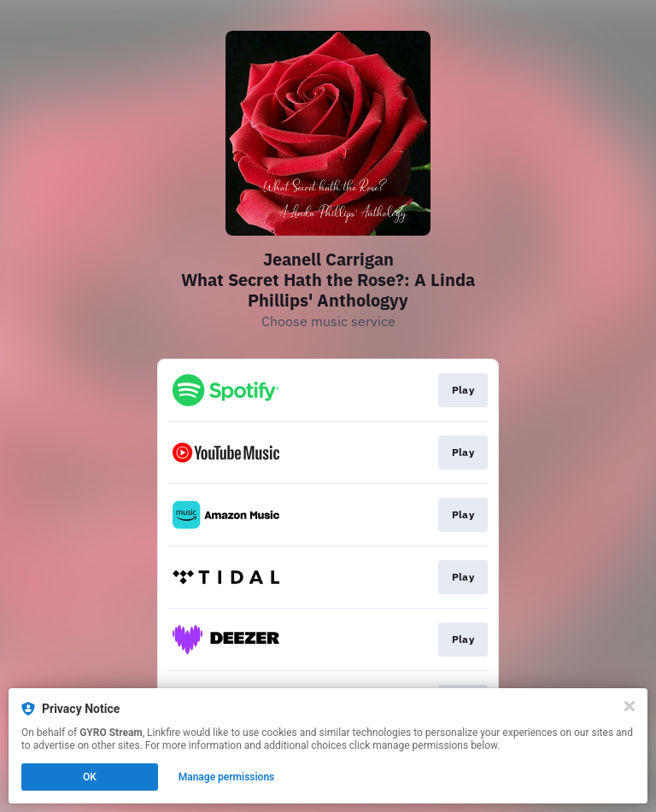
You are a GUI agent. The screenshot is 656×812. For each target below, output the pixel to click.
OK (90, 777)
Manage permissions (227, 777)
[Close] (630, 706)
